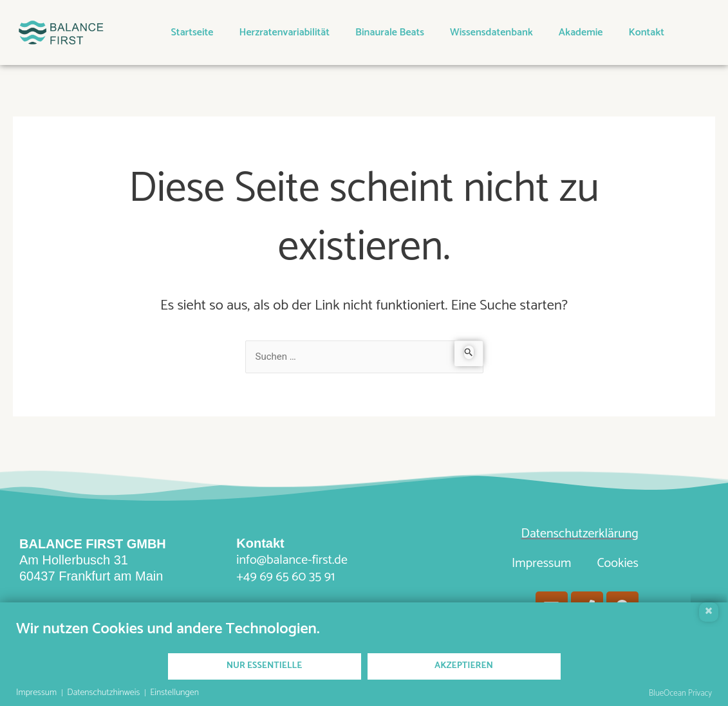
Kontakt (647, 33)
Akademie (581, 33)
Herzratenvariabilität (284, 33)
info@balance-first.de (292, 560)
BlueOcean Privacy (680, 693)
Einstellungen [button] (174, 693)
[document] (364, 636)
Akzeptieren (464, 666)
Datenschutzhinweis (103, 693)
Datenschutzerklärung (579, 534)
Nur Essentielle (265, 666)
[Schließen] (709, 612)
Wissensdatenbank (491, 33)
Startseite (192, 33)
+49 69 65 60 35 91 (285, 577)
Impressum (541, 563)
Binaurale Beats (390, 33)
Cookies (617, 563)
